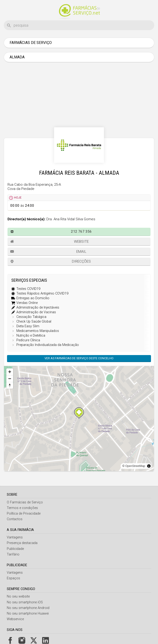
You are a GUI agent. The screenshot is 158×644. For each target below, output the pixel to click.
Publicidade (15, 549)
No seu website (18, 596)
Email (81, 252)
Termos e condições (22, 508)
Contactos (15, 519)
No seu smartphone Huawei (28, 614)
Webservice (15, 619)
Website (81, 242)
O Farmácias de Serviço (25, 502)
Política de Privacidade (24, 514)
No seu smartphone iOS (25, 602)
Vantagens (15, 537)
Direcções (81, 261)
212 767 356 (81, 231)
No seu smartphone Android (28, 608)
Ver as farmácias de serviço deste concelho (79, 358)
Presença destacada (22, 543)
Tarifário (13, 554)
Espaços (13, 578)
